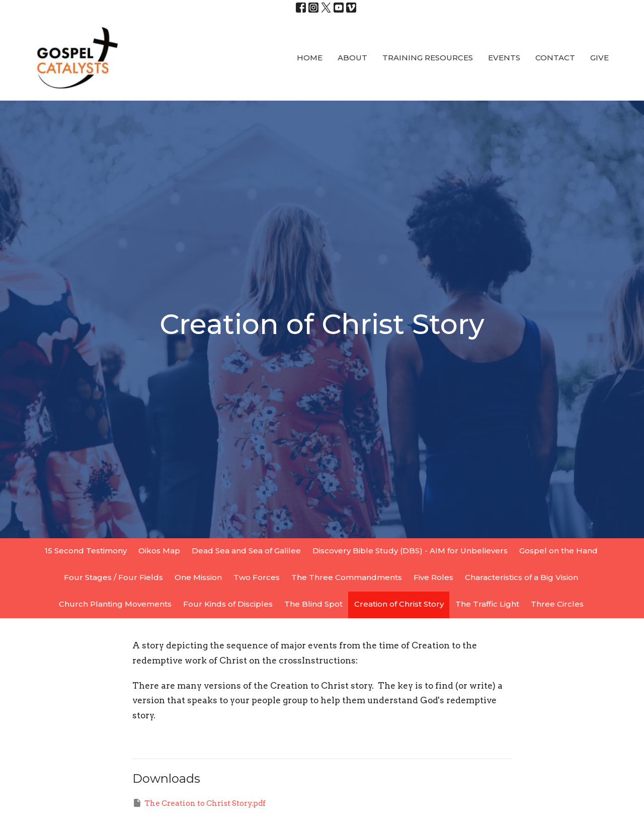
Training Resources (428, 58)
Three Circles (557, 604)
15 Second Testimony (86, 551)
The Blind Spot (313, 604)
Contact (555, 58)
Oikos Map (159, 551)
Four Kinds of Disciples (228, 604)
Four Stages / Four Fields (113, 577)
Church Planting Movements (115, 604)
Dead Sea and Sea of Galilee (246, 551)
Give (599, 58)
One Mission (198, 577)
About (352, 58)
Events (504, 58)
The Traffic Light (487, 604)
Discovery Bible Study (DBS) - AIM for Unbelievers (410, 551)
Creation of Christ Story (399, 604)
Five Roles (433, 577)
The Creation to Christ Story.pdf (199, 803)
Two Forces (257, 577)
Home (310, 58)
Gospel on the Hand (558, 551)
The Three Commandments (347, 577)
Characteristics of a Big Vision (521, 577)
